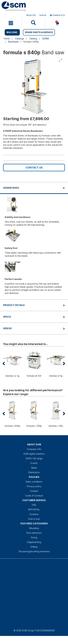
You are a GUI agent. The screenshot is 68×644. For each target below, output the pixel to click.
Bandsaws (13, 42)
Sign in (43, 15)
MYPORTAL (34, 510)
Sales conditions (34, 482)
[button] (4, 363)
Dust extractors (34, 533)
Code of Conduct (34, 496)
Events (34, 463)
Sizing (34, 537)
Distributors (34, 472)
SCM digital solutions (34, 454)
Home (7, 39)
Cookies (34, 491)
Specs (7, 317)
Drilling (34, 547)
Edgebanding (34, 542)
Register (31, 15)
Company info (34, 449)
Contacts (34, 514)
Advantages (11, 188)
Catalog (33, 39)
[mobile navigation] (11, 23)
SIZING (46, 39)
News (34, 468)
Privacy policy (34, 486)
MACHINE (12, 32)
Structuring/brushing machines (34, 551)
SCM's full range (34, 458)
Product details (14, 305)
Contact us (34, 168)
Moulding (34, 528)
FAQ (34, 505)
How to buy (34, 519)
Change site (57, 15)
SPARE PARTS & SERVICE (39, 32)
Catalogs (19, 39)
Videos (7, 328)
